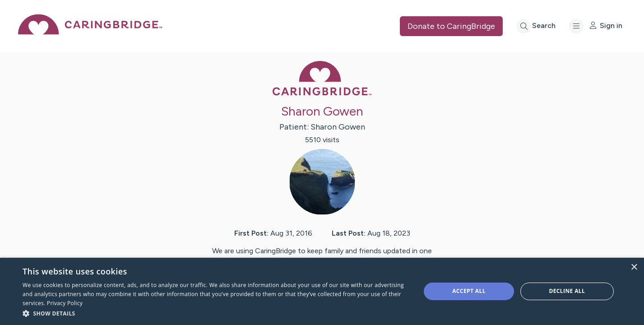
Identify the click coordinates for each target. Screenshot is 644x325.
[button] (216, 313)
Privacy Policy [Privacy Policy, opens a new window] (65, 303)
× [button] (634, 267)
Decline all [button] (567, 291)
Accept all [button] (469, 291)
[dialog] (322, 291)
